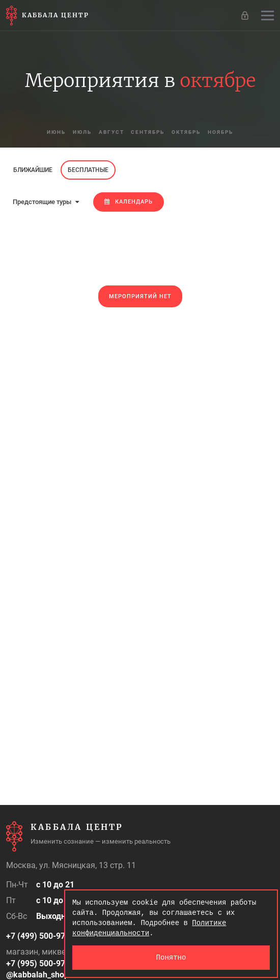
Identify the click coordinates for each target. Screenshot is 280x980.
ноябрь (221, 132)
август (111, 132)
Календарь (129, 202)
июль (82, 132)
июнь (56, 132)
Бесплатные (88, 170)
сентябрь (148, 132)
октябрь (187, 132)
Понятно (171, 957)
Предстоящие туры (46, 202)
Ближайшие (33, 170)
